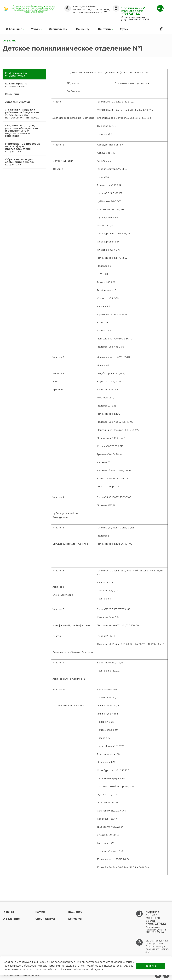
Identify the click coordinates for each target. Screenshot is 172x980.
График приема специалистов (16, 85)
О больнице (15, 29)
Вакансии (12, 94)
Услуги (37, 29)
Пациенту (84, 29)
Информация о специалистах (16, 74)
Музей (125, 29)
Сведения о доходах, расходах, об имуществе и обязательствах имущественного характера (22, 131)
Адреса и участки (18, 102)
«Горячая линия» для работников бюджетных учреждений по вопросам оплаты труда (22, 114)
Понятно (151, 966)
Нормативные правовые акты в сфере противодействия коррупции (23, 148)
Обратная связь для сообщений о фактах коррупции (20, 162)
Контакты (106, 29)
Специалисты (59, 29)
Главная (8, 912)
